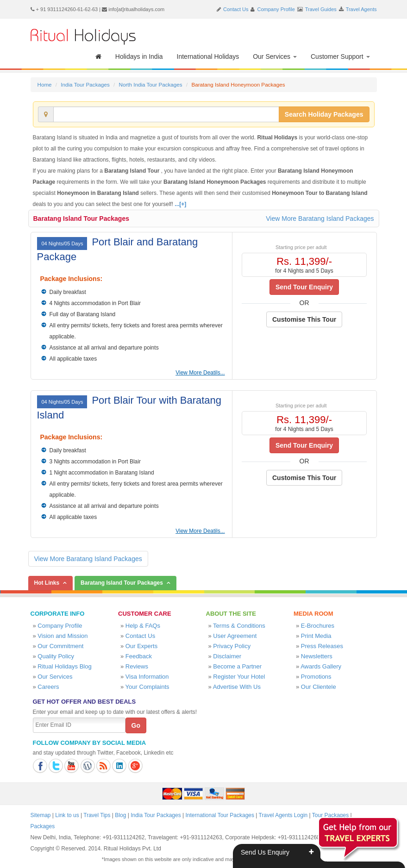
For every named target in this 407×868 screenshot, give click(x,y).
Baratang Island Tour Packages (81, 219)
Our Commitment (60, 646)
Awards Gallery (321, 666)
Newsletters (317, 656)
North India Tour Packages (150, 84)
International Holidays (208, 56)
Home (45, 84)
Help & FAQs (143, 626)
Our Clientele (319, 687)
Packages (43, 826)
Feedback (139, 656)
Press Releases (322, 646)
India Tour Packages (85, 84)
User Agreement (235, 636)
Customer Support (340, 56)
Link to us (67, 815)
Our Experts (141, 646)
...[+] (180, 204)
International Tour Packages (220, 815)
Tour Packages (330, 815)
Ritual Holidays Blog (64, 666)
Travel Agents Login (283, 815)
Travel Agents (361, 9)
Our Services (275, 56)
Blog (120, 815)
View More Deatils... (200, 373)
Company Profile (276, 9)
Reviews (137, 666)
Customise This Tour (304, 319)
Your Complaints (147, 687)
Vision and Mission (63, 636)
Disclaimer (227, 656)
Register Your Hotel (239, 677)
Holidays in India (139, 56)
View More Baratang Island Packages (320, 219)
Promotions (316, 677)
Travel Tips (97, 815)
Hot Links (47, 583)
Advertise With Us (237, 687)
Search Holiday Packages (324, 114)
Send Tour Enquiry (304, 287)
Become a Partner (237, 666)
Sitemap (41, 815)
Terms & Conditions (239, 626)
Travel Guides (321, 9)
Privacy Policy (232, 646)
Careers (48, 687)
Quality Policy (56, 656)
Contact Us (236, 9)
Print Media (316, 636)
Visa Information (147, 677)
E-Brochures (318, 626)
